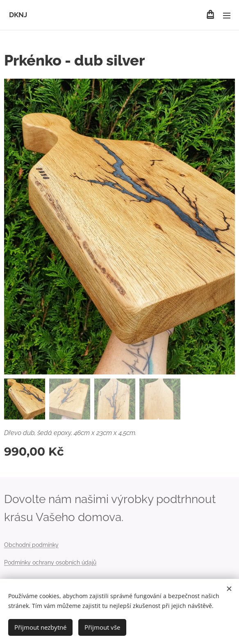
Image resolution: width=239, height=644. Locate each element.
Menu (227, 16)
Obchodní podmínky (31, 545)
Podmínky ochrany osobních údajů (50, 562)
